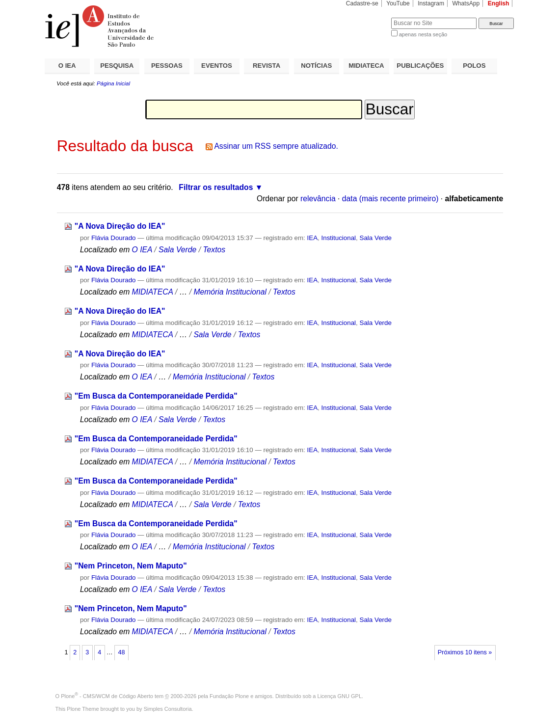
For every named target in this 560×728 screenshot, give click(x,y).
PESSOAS (167, 66)
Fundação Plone (229, 696)
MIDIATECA (366, 66)
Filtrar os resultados (216, 187)
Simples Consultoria (168, 709)
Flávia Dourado (114, 238)
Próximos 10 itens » (465, 652)
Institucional (339, 238)
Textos (214, 250)
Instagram (431, 3)
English (499, 3)
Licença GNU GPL (340, 696)
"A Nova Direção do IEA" (120, 226)
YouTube (398, 3)
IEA (313, 238)
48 (121, 652)
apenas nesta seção (423, 34)
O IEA (67, 66)
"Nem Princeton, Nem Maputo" (131, 566)
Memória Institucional (230, 292)
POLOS (474, 66)
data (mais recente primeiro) (390, 199)
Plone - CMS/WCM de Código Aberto (107, 696)
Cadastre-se (362, 3)
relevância (318, 199)
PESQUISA (117, 66)
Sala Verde (376, 238)
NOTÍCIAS (316, 66)
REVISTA (267, 66)
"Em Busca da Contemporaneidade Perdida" (156, 396)
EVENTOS (217, 66)
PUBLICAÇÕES (420, 66)
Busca (367, 17)
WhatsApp (466, 3)
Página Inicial (113, 83)
